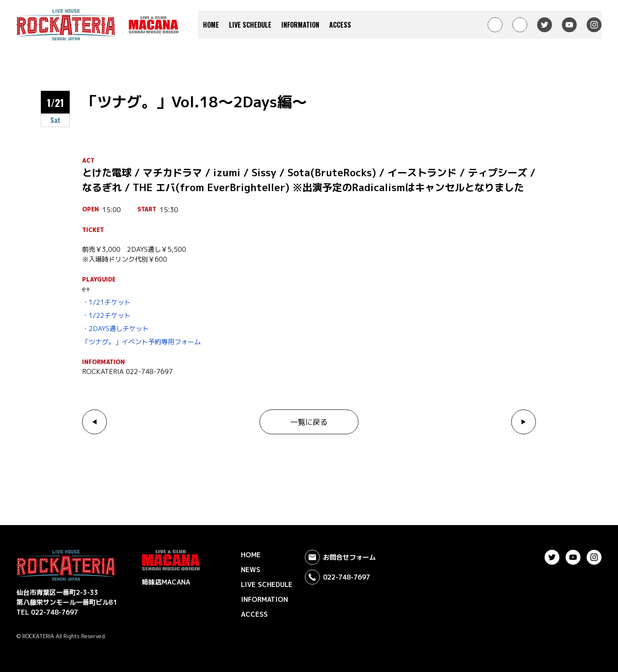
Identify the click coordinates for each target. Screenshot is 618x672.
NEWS (251, 570)
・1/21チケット (106, 302)
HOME (211, 25)
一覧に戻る (309, 422)
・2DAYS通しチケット (116, 329)
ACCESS (340, 25)
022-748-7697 (337, 577)
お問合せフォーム (340, 557)
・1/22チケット (106, 315)
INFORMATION (300, 25)
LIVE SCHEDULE (250, 25)
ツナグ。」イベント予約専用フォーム (145, 342)
